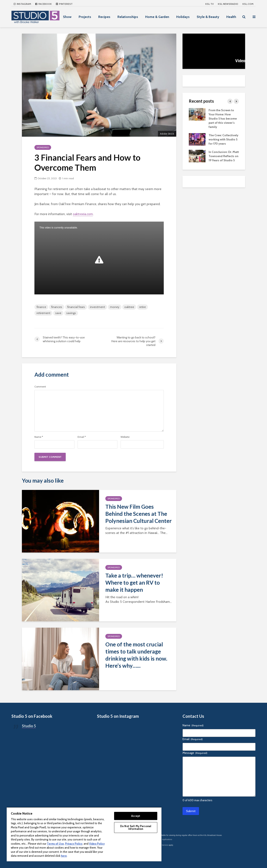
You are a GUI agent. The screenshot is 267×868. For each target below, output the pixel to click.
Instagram (22, 4)
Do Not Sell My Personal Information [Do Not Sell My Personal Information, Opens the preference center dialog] (136, 827)
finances (57, 307)
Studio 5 (29, 726)
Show (67, 17)
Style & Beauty (208, 17)
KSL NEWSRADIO (228, 4)
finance (41, 307)
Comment (40, 387)
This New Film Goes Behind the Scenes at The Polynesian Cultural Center (139, 514)
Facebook (43, 4)
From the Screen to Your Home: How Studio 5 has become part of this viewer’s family (223, 119)
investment (97, 307)
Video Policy (97, 844)
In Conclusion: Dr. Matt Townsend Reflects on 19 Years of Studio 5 (224, 156)
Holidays (183, 17)
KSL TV (209, 4)
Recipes (104, 17)
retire (142, 307)
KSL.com (248, 4)
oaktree (129, 307)
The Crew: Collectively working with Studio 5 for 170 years (224, 139)
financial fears (76, 307)
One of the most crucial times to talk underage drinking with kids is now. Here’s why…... (136, 655)
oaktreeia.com (83, 214)
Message (195, 753)
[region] (84, 834)
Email (82, 437)
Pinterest (64, 4)
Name (39, 437)
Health (231, 17)
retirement (43, 313)
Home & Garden (157, 17)
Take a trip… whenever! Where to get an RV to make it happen (134, 583)
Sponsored (43, 147)
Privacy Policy (74, 844)
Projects (85, 17)
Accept (136, 816)
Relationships (128, 17)
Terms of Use (55, 844)
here (64, 856)
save (58, 313)
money (115, 307)
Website (125, 437)
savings (71, 313)
